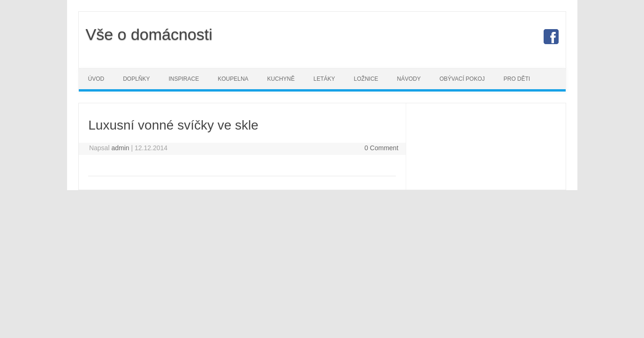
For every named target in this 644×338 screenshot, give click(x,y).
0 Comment (381, 148)
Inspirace (184, 79)
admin (120, 148)
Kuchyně (281, 79)
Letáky (324, 79)
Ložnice (366, 79)
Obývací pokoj (462, 79)
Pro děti (517, 79)
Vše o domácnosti (149, 34)
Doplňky (136, 79)
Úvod (96, 79)
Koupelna (233, 79)
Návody (409, 79)
